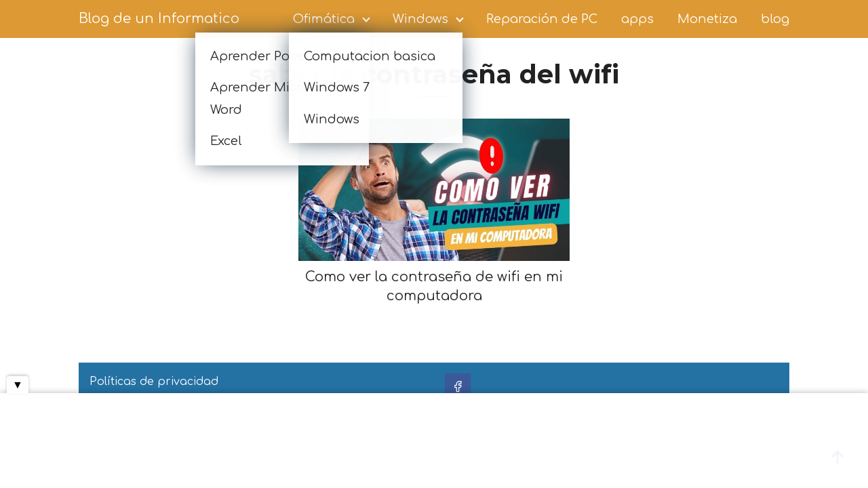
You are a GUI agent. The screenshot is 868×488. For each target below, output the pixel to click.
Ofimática (324, 19)
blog (775, 19)
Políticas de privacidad (154, 382)
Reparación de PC (542, 19)
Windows (420, 19)
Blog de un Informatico (159, 19)
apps (637, 19)
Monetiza (707, 19)
